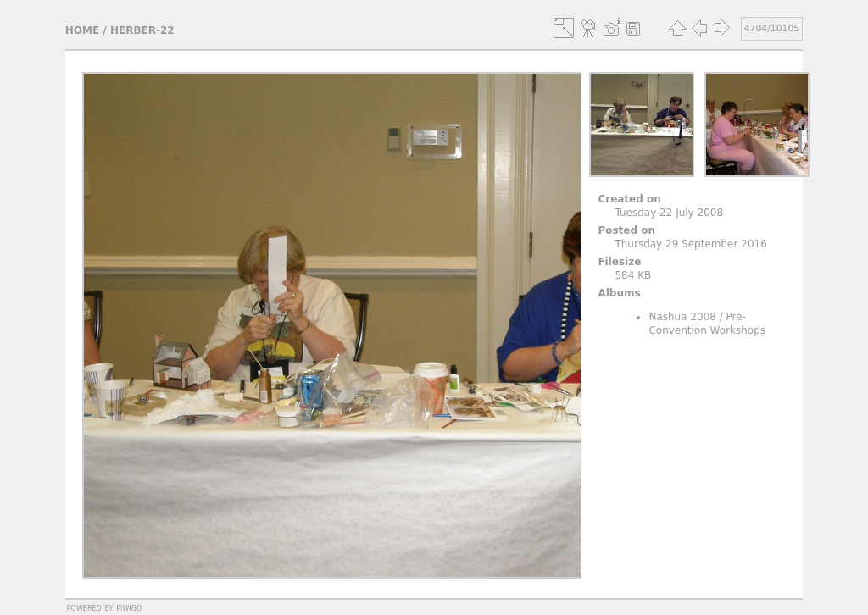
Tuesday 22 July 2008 (669, 213)
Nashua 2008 (682, 317)
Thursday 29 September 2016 (690, 244)
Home (82, 30)
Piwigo (129, 607)
